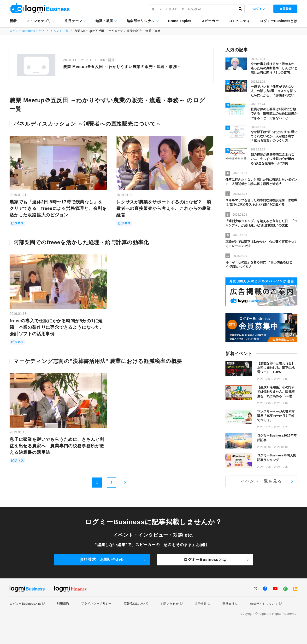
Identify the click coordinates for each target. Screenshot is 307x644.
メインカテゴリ (39, 21)
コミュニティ (239, 21)
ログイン (259, 9)
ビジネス (17, 223)
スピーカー (210, 21)
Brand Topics (180, 21)
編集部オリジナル (141, 21)
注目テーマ (73, 21)
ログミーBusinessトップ (27, 31)
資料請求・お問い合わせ (102, 560)
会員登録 (285, 9)
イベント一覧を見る (262, 481)
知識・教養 (104, 21)
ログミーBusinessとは (279, 21)
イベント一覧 (59, 31)
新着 (13, 21)
